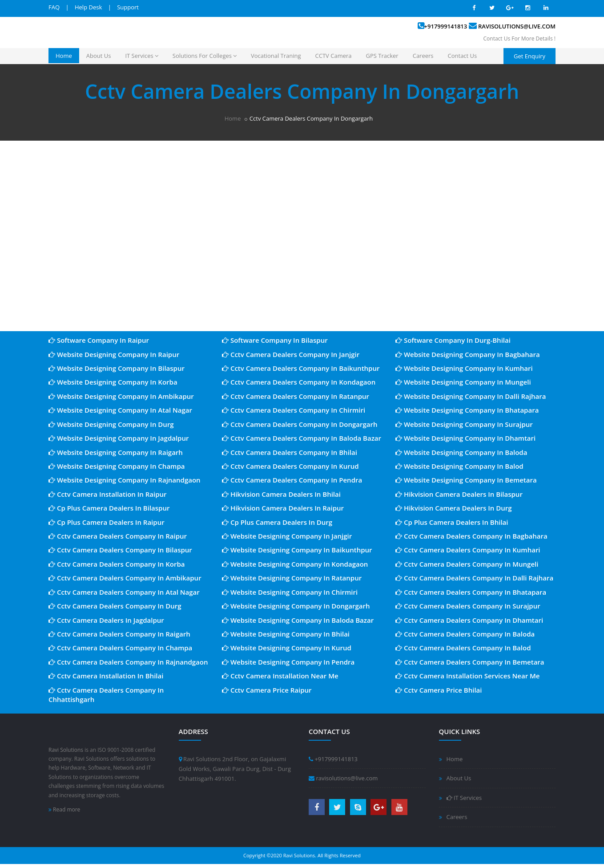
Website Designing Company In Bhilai (286, 634)
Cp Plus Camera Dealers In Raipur (107, 522)
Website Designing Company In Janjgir (287, 536)
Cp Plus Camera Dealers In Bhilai (452, 522)
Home (64, 56)
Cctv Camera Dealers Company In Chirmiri (294, 410)
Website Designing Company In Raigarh (116, 452)
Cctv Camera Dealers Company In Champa (120, 648)
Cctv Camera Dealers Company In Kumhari (468, 550)
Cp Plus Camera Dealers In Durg (277, 522)
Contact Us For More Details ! (519, 39)
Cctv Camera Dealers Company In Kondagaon (299, 382)
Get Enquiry (530, 56)
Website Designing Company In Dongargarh (296, 606)
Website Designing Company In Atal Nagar (120, 410)
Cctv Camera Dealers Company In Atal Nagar (124, 592)
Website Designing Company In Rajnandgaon (125, 480)
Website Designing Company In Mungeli (463, 382)
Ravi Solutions (66, 750)
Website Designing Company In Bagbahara (468, 354)
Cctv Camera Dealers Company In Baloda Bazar (302, 438)
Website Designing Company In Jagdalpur (119, 438)
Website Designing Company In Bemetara (466, 480)
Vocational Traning (276, 56)
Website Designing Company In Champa (117, 466)
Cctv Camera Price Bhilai (439, 690)
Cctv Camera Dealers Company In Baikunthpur (301, 368)
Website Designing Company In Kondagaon (295, 564)
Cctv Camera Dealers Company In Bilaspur (120, 550)
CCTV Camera (334, 56)
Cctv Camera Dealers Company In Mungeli (467, 564)
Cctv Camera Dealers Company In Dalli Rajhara (474, 578)
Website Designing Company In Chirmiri (290, 592)
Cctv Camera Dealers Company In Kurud (290, 466)
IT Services (141, 56)
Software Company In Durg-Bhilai (453, 340)
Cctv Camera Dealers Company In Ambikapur (125, 578)
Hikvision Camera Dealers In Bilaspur (459, 494)
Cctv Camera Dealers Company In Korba (117, 564)
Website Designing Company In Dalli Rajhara (471, 396)
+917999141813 (446, 26)
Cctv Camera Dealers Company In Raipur (118, 536)
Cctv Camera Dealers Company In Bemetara (470, 662)
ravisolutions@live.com (517, 26)
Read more (64, 809)
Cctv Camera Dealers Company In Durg (115, 606)
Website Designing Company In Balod (459, 466)
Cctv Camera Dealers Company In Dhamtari (469, 620)
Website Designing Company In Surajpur (464, 424)
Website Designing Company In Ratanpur (292, 578)
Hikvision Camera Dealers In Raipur (283, 508)
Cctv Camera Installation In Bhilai (106, 676)
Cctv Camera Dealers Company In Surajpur (468, 606)
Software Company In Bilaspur (275, 340)
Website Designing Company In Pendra (288, 662)
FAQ (54, 7)
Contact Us (463, 56)
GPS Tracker (382, 56)
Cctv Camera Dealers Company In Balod (463, 648)
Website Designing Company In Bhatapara (467, 410)
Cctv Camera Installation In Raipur (108, 494)
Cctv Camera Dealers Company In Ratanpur (296, 396)
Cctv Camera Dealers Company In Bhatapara (471, 592)
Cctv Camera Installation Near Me (280, 676)
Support (128, 7)
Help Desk (88, 7)
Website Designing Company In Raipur (114, 354)
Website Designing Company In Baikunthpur (297, 550)
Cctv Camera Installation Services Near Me (468, 676)
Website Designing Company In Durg (111, 424)
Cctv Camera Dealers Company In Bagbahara (471, 536)
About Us (99, 56)
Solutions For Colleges (205, 56)
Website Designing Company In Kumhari (464, 368)
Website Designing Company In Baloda (461, 452)
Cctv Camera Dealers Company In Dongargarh (300, 424)
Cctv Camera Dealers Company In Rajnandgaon (128, 662)
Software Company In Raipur (99, 340)
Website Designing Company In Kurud (287, 648)
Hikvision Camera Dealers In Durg (454, 508)
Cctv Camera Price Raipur (267, 690)
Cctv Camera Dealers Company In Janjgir (291, 354)
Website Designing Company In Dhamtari (465, 438)
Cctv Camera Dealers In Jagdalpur (106, 620)
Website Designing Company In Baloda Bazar (298, 620)
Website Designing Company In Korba (113, 382)
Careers (423, 56)
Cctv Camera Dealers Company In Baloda (465, 634)
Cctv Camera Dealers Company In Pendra (292, 480)
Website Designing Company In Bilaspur (117, 368)
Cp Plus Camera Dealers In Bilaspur (109, 508)
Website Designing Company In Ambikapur (121, 396)
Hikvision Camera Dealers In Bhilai (281, 494)
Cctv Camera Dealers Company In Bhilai (290, 452)
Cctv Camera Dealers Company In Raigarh (119, 634)
